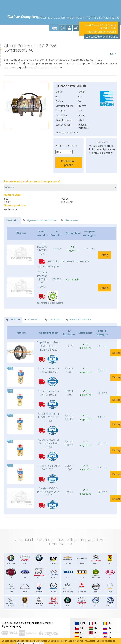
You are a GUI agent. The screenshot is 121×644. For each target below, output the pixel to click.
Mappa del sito (111, 18)
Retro (113, 49)
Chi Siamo (97, 18)
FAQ (88, 18)
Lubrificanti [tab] (53, 320)
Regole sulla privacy (11, 626)
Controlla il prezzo (69, 163)
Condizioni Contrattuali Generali (35, 623)
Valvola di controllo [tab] (78, 320)
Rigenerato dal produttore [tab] (40, 220)
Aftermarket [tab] (70, 220)
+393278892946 (107, 28)
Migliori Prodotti (76, 18)
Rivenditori (41, 18)
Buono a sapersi (57, 18)
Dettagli (104, 255)
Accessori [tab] (13, 320)
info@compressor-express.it (102, 32)
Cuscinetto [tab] (32, 320)
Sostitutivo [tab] (12, 220)
